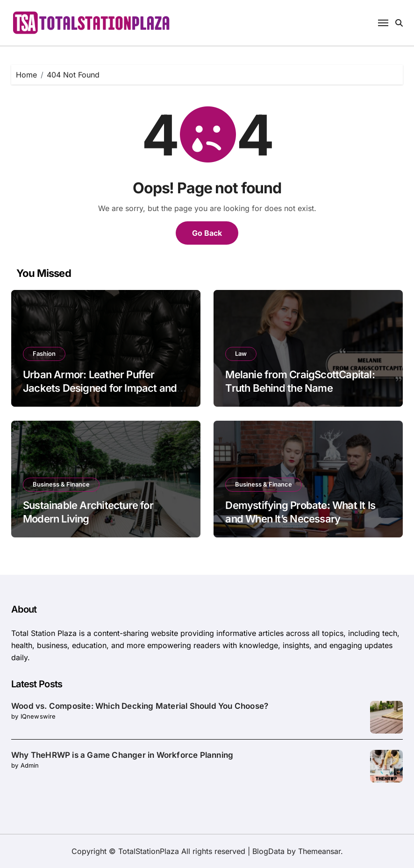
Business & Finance (61, 484)
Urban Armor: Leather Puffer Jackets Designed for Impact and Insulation (100, 388)
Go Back (207, 233)
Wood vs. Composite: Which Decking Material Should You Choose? (140, 706)
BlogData (268, 851)
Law (241, 353)
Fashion (44, 353)
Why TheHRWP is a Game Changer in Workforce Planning (122, 755)
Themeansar (319, 851)
